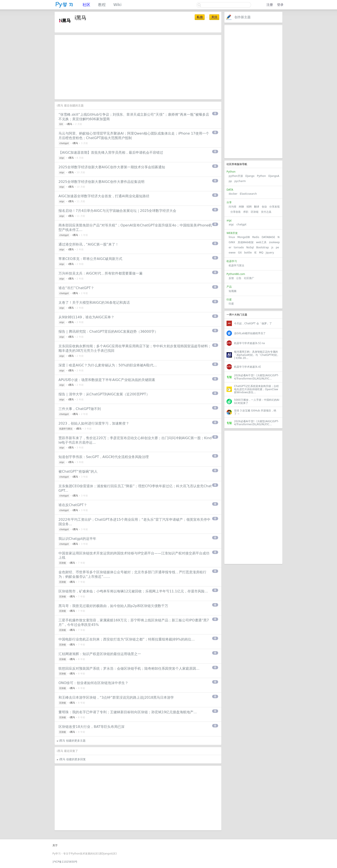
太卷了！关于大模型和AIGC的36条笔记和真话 (94, 303)
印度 (231, 304)
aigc (231, 225)
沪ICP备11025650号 (65, 862)
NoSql (250, 247)
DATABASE (268, 237)
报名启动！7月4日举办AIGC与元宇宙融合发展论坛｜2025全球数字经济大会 (117, 211)
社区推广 (249, 278)
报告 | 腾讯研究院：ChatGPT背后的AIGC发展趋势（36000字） (108, 332)
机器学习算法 (236, 266)
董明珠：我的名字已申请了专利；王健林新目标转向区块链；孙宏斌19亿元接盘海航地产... (128, 712)
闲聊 (241, 207)
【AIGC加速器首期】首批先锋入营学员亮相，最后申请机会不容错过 (111, 153)
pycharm (240, 181)
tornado (239, 247)
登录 (280, 5)
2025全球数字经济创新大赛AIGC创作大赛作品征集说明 (101, 182)
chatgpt (241, 225)
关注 (214, 17)
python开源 (236, 176)
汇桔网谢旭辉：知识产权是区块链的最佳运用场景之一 (100, 654)
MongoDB (244, 237)
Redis (256, 237)
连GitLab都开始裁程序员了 (250, 333)
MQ (261, 253)
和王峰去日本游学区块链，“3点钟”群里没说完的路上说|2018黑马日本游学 (116, 697)
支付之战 (266, 212)
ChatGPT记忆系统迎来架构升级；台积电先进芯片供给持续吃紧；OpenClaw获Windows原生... (256, 389)
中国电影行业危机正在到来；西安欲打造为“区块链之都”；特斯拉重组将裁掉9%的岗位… (127, 639)
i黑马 (69, 124)
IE (255, 253)
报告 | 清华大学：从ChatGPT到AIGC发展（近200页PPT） (104, 394)
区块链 (255, 212)
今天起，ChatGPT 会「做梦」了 (253, 323)
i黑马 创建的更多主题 (72, 741)
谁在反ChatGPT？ (73, 505)
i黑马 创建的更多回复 (73, 759)
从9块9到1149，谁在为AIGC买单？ (86, 317)
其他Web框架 (246, 242)
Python (261, 176)
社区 (86, 5)
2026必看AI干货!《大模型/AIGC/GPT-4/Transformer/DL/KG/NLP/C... (256, 377)
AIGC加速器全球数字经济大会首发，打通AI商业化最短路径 (104, 196)
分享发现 (274, 207)
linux (232, 237)
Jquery (270, 253)
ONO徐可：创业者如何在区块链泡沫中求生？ (93, 683)
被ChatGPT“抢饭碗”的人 (78, 471)
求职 (246, 212)
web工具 (261, 242)
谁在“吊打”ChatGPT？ (76, 288)
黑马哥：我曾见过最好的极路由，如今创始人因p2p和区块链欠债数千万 (113, 606)
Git (240, 253)
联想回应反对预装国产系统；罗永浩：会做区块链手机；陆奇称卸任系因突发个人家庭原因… (129, 668)
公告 (239, 278)
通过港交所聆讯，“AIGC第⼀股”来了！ (89, 244)
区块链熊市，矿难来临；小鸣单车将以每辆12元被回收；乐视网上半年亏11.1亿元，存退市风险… (133, 591)
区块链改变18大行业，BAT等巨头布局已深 (91, 727)
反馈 (231, 278)
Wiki (117, 5)
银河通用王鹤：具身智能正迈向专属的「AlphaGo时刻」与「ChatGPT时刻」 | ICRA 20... (257, 355)
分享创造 (236, 212)
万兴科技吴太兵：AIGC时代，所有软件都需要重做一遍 (100, 273)
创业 (264, 207)
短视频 (233, 291)
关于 (55, 845)
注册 (270, 5)
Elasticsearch (248, 194)
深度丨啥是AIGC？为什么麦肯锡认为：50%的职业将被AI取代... (108, 365)
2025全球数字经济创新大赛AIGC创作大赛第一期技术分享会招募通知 (112, 167)
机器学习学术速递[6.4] (247, 367)
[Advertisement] (253, 92)
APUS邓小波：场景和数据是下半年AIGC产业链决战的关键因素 (107, 380)
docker (233, 194)
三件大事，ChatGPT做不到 (80, 409)
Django (250, 176)
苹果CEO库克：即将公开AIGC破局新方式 (90, 259)
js (272, 247)
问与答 (233, 207)
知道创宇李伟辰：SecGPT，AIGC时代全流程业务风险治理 (104, 457)
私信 (200, 17)
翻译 (257, 207)
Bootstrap (262, 247)
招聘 (249, 207)
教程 (102, 5)
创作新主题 (243, 17)
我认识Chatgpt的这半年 (77, 539)
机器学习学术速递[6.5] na (249, 343)
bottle (248, 253)
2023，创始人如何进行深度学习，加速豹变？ (94, 423)
